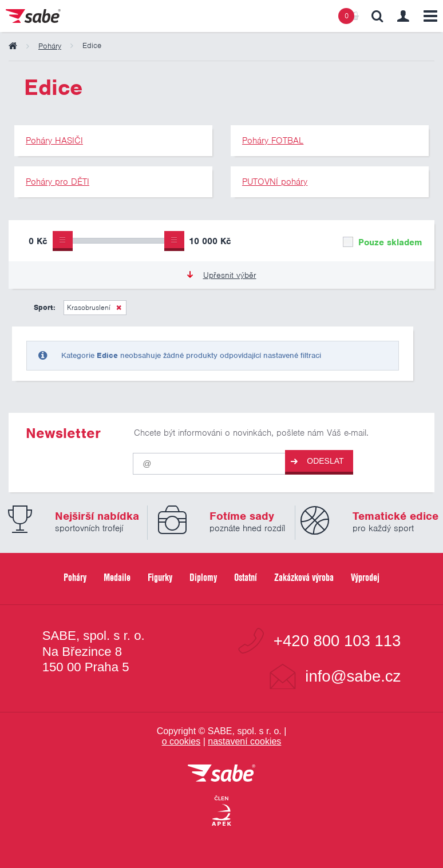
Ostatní (246, 577)
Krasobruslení (89, 307)
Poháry (75, 577)
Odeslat (317, 461)
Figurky (160, 577)
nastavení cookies (244, 741)
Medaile (117, 577)
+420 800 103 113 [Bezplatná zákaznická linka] (337, 641)
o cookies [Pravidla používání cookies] (181, 741)
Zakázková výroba (304, 577)
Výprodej (365, 577)
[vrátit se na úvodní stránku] (221, 774)
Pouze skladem (382, 242)
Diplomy (203, 577)
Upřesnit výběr (222, 275)
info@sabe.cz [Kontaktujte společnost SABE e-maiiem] (353, 676)
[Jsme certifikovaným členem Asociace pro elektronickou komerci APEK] (221, 811)
